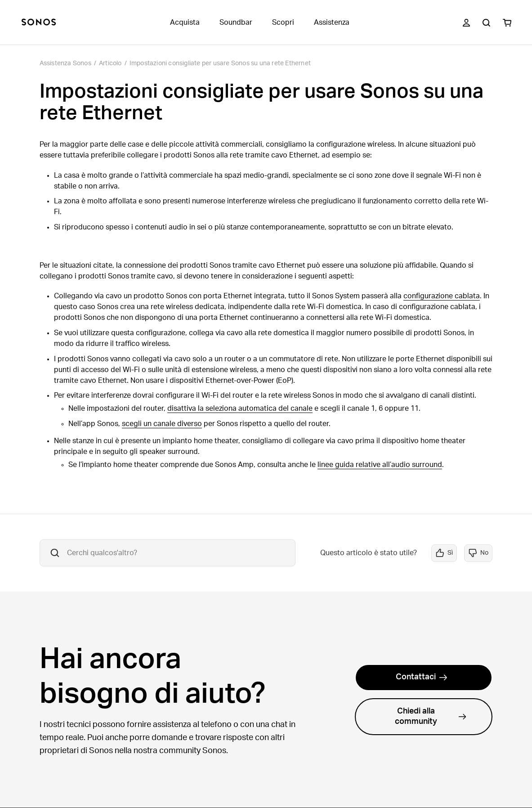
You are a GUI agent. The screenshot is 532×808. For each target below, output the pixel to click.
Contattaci (422, 677)
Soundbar (236, 22)
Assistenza (332, 22)
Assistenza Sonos (65, 63)
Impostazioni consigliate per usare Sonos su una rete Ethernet (220, 63)
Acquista (185, 22)
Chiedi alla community (431, 716)
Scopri (283, 22)
